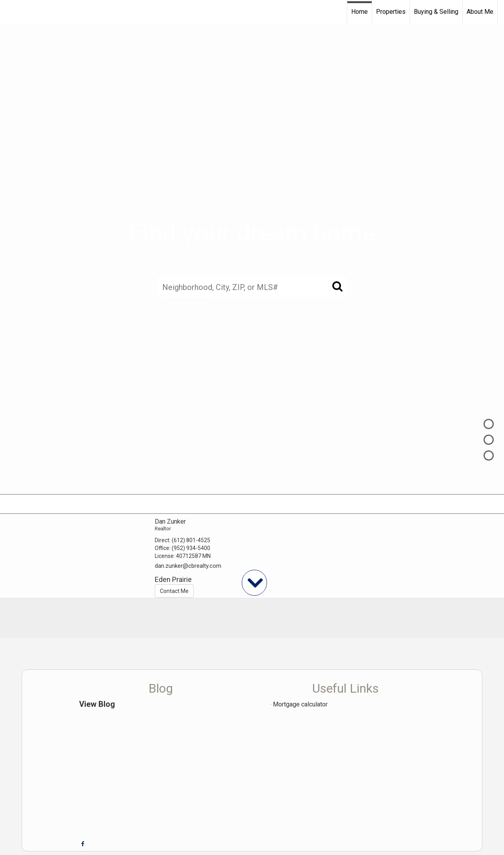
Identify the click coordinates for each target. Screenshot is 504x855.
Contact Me (174, 591)
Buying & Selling (436, 12)
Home (359, 12)
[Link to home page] (10, 12)
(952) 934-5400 (191, 548)
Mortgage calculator (300, 704)
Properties (391, 12)
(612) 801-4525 (191, 540)
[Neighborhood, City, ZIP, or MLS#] (252, 287)
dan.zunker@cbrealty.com (188, 566)
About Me (480, 12)
